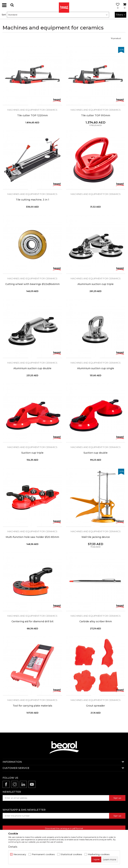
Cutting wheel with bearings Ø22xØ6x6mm (32, 284)
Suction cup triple (32, 453)
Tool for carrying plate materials (32, 706)
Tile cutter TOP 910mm (96, 115)
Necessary (20, 854)
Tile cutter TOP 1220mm (32, 115)
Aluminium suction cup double (32, 368)
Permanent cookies (43, 854)
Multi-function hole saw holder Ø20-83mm (32, 537)
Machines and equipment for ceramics (32, 110)
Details (13, 847)
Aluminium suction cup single (96, 368)
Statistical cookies (71, 854)
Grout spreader (96, 706)
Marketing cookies (99, 854)
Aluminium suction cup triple (96, 284)
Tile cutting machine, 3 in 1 (32, 200)
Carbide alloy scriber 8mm (96, 622)
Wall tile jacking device (96, 537)
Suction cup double (96, 453)
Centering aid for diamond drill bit (32, 622)
